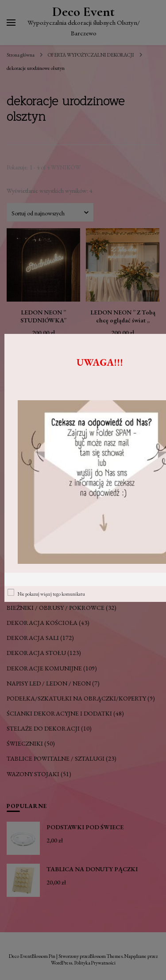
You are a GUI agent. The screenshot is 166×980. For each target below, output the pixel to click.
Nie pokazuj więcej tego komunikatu (51, 594)
